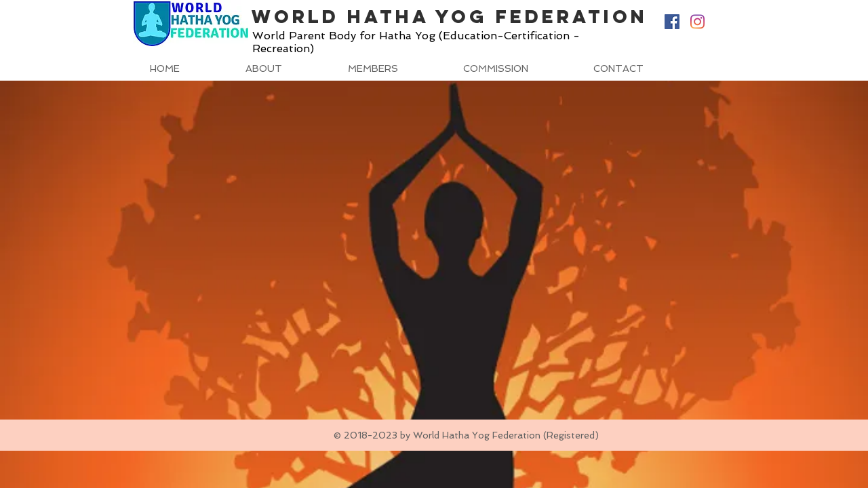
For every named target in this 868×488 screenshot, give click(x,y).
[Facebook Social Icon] (672, 22)
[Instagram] (697, 22)
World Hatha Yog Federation (450, 16)
